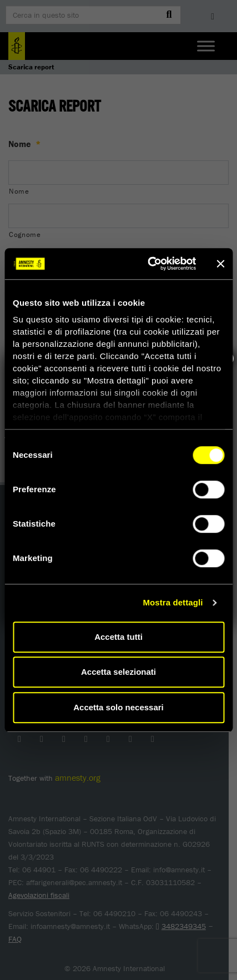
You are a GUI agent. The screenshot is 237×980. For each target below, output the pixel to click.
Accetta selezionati (118, 672)
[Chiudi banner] (220, 264)
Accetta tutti (118, 637)
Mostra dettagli (173, 602)
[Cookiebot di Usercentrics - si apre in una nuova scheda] (149, 264)
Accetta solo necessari (118, 707)
